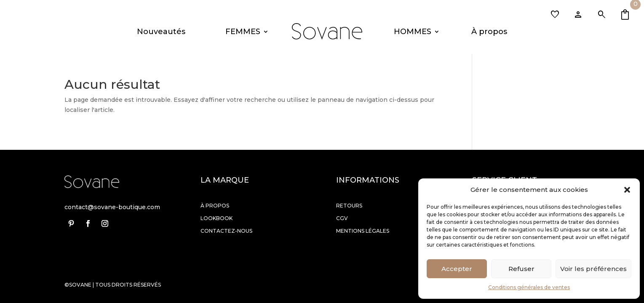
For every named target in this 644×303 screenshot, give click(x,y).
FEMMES (243, 32)
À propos (489, 32)
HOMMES (413, 32)
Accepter (457, 269)
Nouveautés (161, 32)
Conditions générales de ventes (529, 287)
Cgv (342, 218)
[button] (627, 190)
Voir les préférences (593, 269)
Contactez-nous (226, 231)
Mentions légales (363, 231)
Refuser (521, 269)
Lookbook (216, 218)
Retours (349, 206)
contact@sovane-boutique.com (112, 207)
